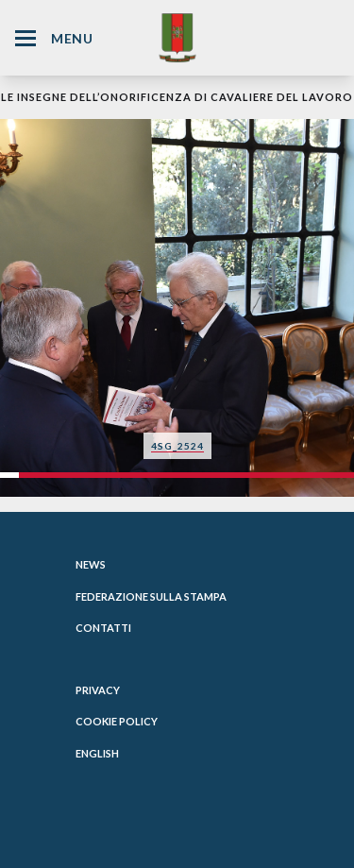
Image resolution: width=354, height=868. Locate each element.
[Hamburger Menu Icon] (25, 38)
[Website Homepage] (177, 37)
